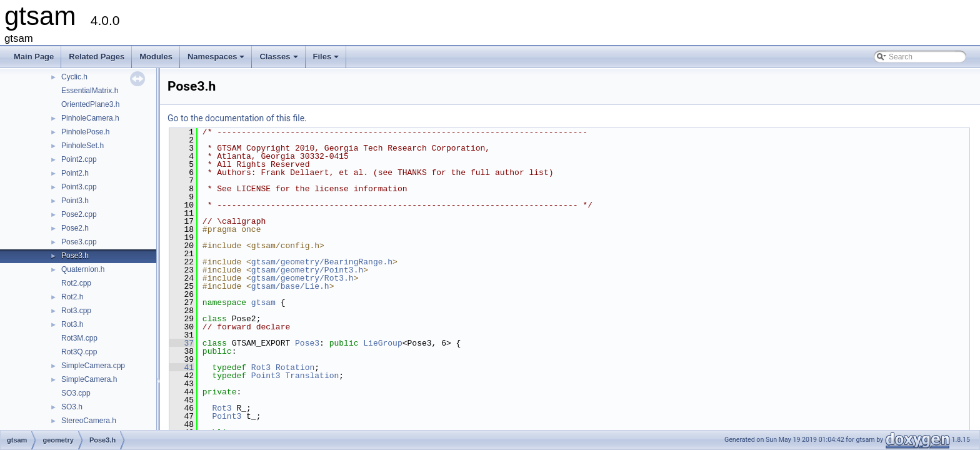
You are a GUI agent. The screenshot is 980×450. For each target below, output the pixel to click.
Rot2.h (72, 297)
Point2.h (75, 173)
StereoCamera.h (89, 421)
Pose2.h (75, 228)
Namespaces (217, 60)
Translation (312, 376)
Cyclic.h (74, 77)
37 (182, 343)
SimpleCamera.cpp (93, 366)
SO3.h (72, 407)
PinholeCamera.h (90, 118)
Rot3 (261, 367)
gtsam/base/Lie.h (290, 286)
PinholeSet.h (82, 146)
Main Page (34, 57)
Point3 (266, 376)
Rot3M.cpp (79, 338)
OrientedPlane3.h (90, 104)
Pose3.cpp (79, 242)
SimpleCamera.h (89, 379)
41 (182, 367)
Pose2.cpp (79, 214)
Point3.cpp (79, 187)
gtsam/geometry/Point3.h (307, 270)
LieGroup (382, 343)
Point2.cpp (79, 159)
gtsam (263, 302)
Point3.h (75, 201)
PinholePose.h (85, 132)
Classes (279, 60)
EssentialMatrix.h (90, 91)
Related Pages (97, 57)
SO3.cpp (76, 393)
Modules (156, 57)
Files (327, 60)
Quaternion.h (83, 269)
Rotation (295, 367)
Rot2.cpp (76, 283)
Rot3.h (72, 324)
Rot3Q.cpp (79, 352)
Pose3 (307, 343)
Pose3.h (75, 256)
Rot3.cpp (76, 311)
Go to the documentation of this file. (237, 118)
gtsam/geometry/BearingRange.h (322, 262)
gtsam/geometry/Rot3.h (302, 278)
